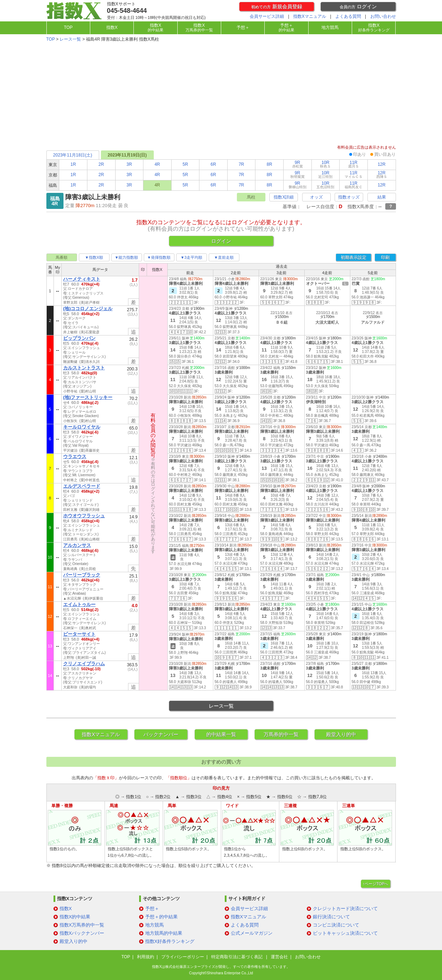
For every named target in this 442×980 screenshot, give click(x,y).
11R (354, 164)
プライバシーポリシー (183, 957)
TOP (68, 27)
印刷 (385, 257)
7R (241, 164)
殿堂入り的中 (341, 734)
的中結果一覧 (221, 734)
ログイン (358, 6)
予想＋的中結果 (161, 917)
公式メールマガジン (252, 933)
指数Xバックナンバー (82, 933)
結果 (382, 197)
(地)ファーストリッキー (88, 397)
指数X (112, 27)
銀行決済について (331, 917)
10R (325, 164)
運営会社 (279, 957)
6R (213, 164)
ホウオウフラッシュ (84, 516)
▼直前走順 (224, 257)
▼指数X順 (94, 257)
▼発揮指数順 (159, 257)
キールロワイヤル (82, 427)
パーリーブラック (82, 575)
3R (129, 164)
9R (298, 164)
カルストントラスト (84, 368)
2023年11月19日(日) (127, 155)
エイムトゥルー (79, 604)
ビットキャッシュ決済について (345, 933)
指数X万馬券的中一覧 (82, 925)
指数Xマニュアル (310, 16)
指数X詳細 (284, 197)
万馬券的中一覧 (281, 734)
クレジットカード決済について (345, 909)
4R (157, 164)
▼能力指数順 (127, 257)
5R (185, 164)
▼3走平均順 (191, 257)
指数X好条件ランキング (170, 941)
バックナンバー (161, 734)
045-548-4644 (127, 11)
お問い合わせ (383, 16)
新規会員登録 (277, 6)
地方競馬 (330, 27)
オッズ (316, 197)
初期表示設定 (354, 257)
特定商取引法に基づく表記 (237, 957)
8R (270, 164)
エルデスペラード (82, 486)
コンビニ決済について (336, 925)
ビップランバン (79, 338)
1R (73, 164)
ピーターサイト (79, 634)
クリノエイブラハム (84, 664)
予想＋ (243, 27)
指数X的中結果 (75, 917)
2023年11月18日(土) (73, 155)
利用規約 (146, 957)
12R (382, 164)
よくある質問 (348, 16)
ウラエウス (75, 456)
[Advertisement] (221, 94)
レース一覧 (70, 39)
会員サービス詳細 (267, 16)
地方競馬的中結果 (164, 933)
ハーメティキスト (82, 279)
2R (101, 164)
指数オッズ (349, 197)
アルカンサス (77, 545)
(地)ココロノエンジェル (88, 309)
